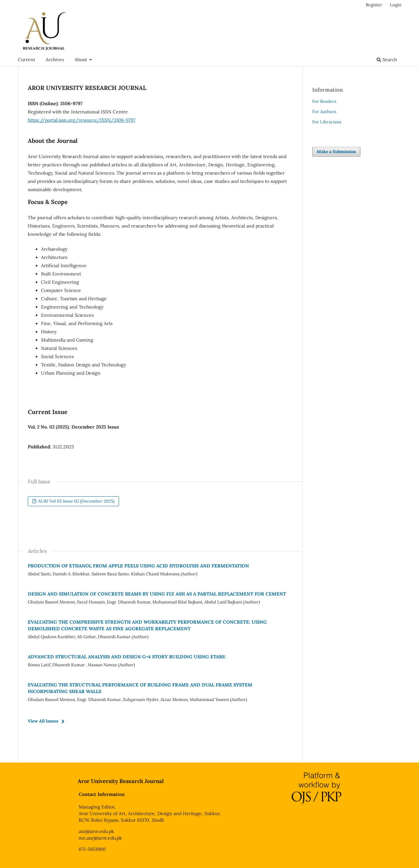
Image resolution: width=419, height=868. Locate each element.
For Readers (324, 101)
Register (374, 5)
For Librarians (327, 122)
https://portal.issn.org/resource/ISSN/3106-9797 (82, 120)
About (81, 60)
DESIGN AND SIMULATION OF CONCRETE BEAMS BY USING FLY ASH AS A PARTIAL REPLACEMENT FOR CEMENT (157, 594)
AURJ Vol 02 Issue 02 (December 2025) (76, 501)
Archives (55, 60)
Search (387, 60)
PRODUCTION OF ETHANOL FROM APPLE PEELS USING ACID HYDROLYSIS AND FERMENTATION (138, 566)
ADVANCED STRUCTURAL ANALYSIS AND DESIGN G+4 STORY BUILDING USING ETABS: (127, 657)
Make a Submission (336, 152)
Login (396, 5)
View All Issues (43, 721)
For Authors (324, 112)
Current (26, 60)
